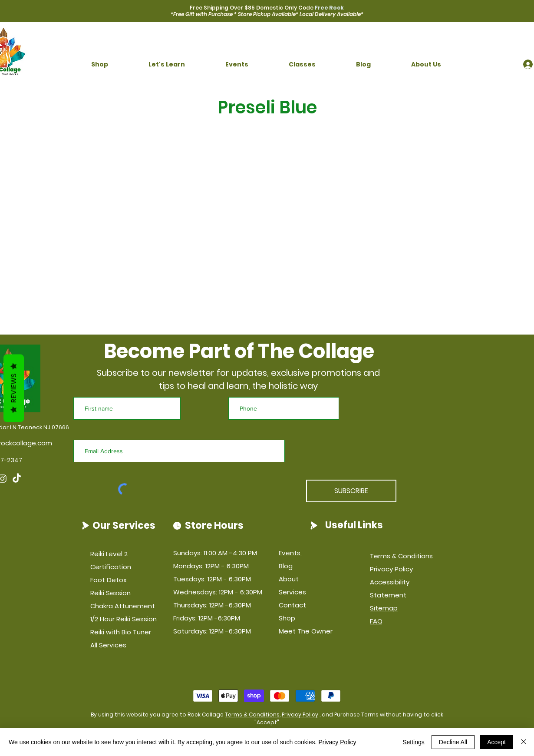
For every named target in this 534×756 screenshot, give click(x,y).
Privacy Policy (300, 715)
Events (290, 553)
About (289, 579)
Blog (286, 566)
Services (292, 592)
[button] (99, 65)
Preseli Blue (267, 107)
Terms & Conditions (252, 715)
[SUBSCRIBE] (351, 491)
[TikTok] (17, 479)
